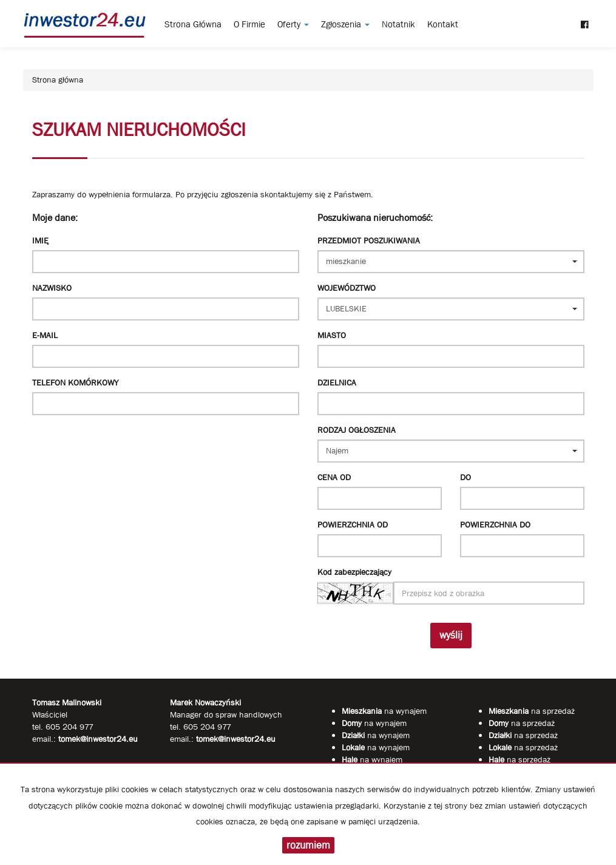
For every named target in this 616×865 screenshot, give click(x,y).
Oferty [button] (293, 24)
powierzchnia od (353, 524)
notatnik (398, 24)
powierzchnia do (495, 524)
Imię (40, 240)
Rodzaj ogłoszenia (357, 430)
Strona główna (193, 24)
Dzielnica (337, 382)
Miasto (332, 335)
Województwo (347, 288)
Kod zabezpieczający (354, 572)
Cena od (334, 477)
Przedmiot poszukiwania (369, 240)
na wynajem (384, 711)
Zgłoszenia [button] (345, 24)
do (465, 477)
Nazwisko (52, 288)
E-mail (45, 335)
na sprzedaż (532, 711)
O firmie (249, 24)
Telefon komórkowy (75, 382)
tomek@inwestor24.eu (236, 739)
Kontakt (443, 24)
